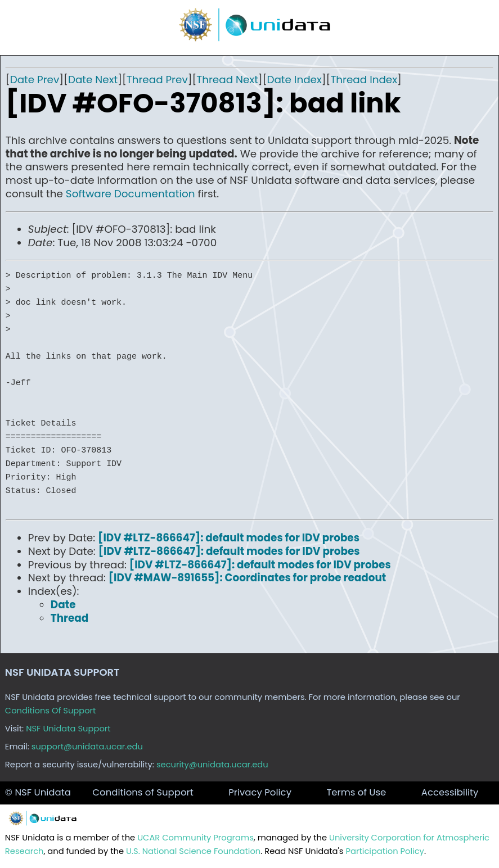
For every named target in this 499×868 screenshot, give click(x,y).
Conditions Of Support (51, 711)
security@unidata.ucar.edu (212, 765)
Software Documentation (131, 194)
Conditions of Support (143, 792)
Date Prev (35, 80)
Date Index (294, 80)
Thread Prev (157, 80)
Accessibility (450, 792)
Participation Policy (385, 851)
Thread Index (364, 80)
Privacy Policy (260, 792)
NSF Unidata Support (68, 729)
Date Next (93, 80)
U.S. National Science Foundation (193, 851)
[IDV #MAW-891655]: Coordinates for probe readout (248, 578)
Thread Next (227, 80)
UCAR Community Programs (195, 838)
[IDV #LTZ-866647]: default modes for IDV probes (229, 538)
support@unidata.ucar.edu (87, 747)
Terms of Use (356, 792)
